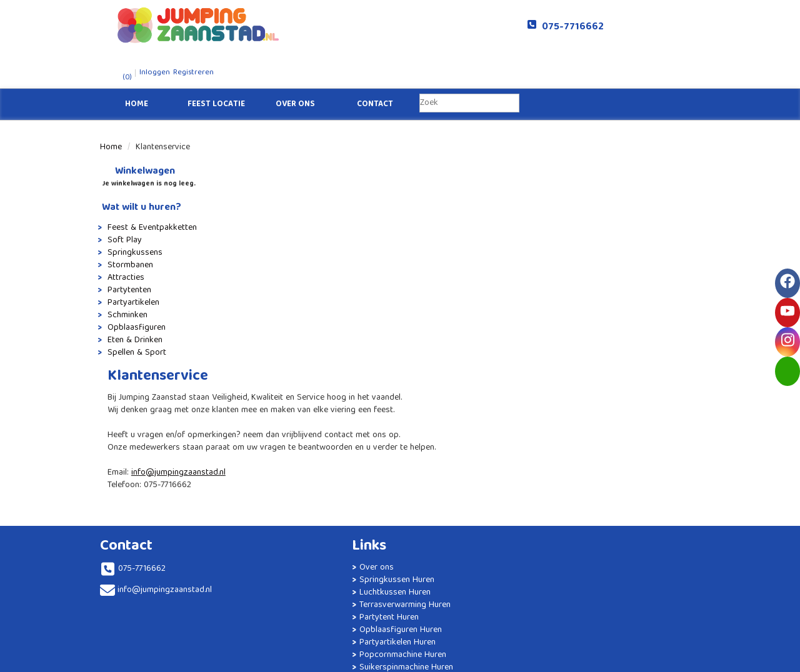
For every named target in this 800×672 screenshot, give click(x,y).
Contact (375, 69)
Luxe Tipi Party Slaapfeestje (418, 484)
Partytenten (127, 255)
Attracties (124, 242)
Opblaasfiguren (135, 292)
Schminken (126, 280)
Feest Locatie (216, 69)
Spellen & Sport (135, 317)
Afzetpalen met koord (407, 372)
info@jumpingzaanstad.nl (330, 233)
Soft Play (123, 205)
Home (137, 69)
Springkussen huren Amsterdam (425, 472)
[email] (787, 371)
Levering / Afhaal (551, 409)
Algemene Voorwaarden (564, 434)
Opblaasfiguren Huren (288, 453)
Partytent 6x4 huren (403, 409)
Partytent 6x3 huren (403, 397)
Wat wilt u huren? (140, 173)
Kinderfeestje (287, 621)
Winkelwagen (137, 136)
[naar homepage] (250, 25)
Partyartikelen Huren (301, 472)
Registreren (642, 22)
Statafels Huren (292, 584)
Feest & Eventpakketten (150, 192)
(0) (572, 27)
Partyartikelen (132, 267)
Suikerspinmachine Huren (293, 515)
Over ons (295, 69)
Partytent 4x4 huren (403, 384)
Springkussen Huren (300, 384)
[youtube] (666, 661)
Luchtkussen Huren (298, 397)
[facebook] (644, 661)
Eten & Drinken (133, 305)
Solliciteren (541, 372)
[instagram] (689, 661)
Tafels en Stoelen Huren (291, 565)
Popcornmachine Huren (290, 490)
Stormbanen (128, 230)
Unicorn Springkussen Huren (418, 459)
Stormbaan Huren (398, 434)
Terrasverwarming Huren (292, 415)
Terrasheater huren (401, 447)
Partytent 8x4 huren (403, 422)
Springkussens (133, 217)
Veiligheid (538, 422)
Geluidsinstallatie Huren (290, 603)
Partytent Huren (292, 434)
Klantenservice (547, 384)
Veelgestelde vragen (558, 397)
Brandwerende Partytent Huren (286, 540)
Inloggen (604, 22)
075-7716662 (502, 27)
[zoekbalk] (469, 68)
